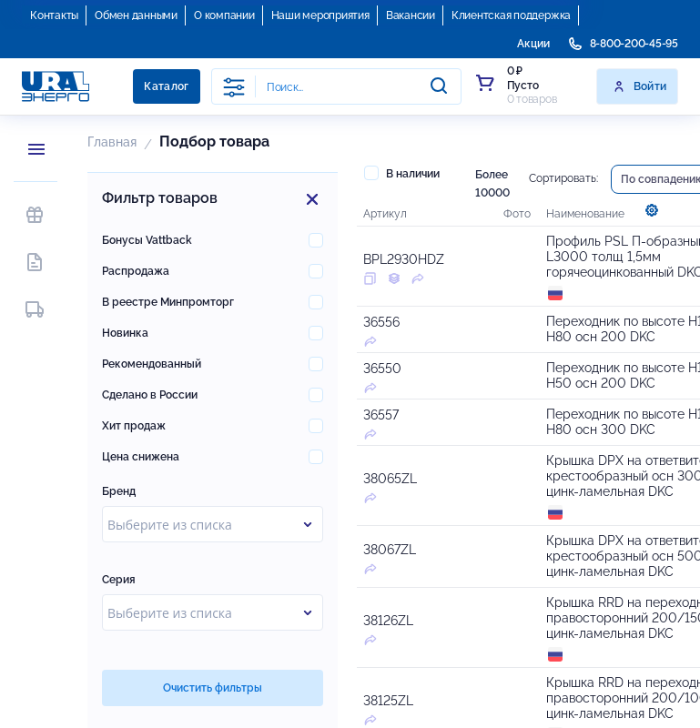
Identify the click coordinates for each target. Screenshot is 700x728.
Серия (119, 580)
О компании (224, 15)
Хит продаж (134, 426)
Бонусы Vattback (147, 240)
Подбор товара (214, 142)
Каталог (167, 86)
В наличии (402, 173)
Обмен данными (136, 15)
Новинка (125, 333)
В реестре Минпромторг (168, 302)
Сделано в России (150, 395)
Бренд (119, 491)
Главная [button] (112, 142)
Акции (533, 44)
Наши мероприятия (320, 15)
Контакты (54, 15)
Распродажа (136, 271)
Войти (639, 86)
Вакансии (411, 15)
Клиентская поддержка (511, 15)
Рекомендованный (152, 364)
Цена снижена (141, 457)
